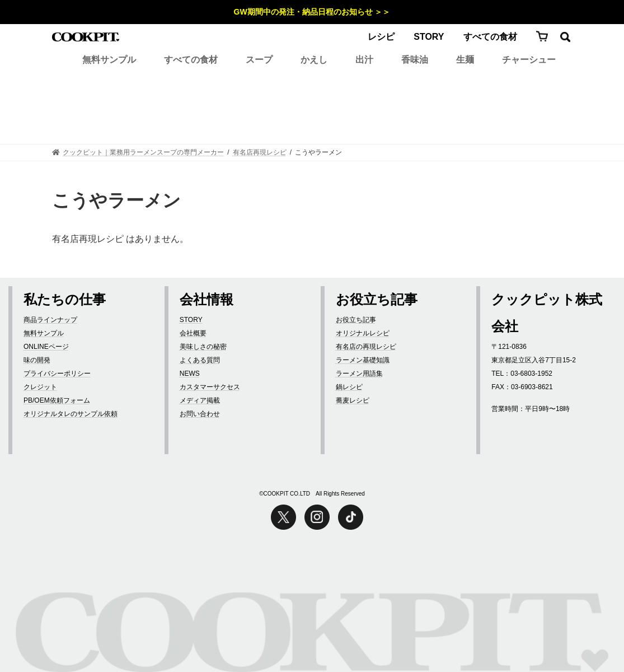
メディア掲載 (200, 400)
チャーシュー (529, 60)
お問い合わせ (200, 414)
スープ (259, 60)
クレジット (40, 387)
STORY (429, 37)
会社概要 (193, 333)
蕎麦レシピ (353, 400)
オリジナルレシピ (363, 333)
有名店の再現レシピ (366, 347)
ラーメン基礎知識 (363, 360)
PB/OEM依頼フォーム (57, 400)
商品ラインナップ (50, 320)
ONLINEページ (46, 347)
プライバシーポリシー (57, 374)
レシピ (381, 37)
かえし (314, 60)
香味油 (415, 60)
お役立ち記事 (356, 320)
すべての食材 (490, 37)
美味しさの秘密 (203, 347)
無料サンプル (109, 60)
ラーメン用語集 (359, 374)
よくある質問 (200, 360)
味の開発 (37, 360)
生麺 (465, 60)
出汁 (364, 60)
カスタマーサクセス (210, 387)
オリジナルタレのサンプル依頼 (71, 414)
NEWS (190, 374)
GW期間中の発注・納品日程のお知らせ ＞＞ (312, 12)
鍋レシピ (349, 387)
